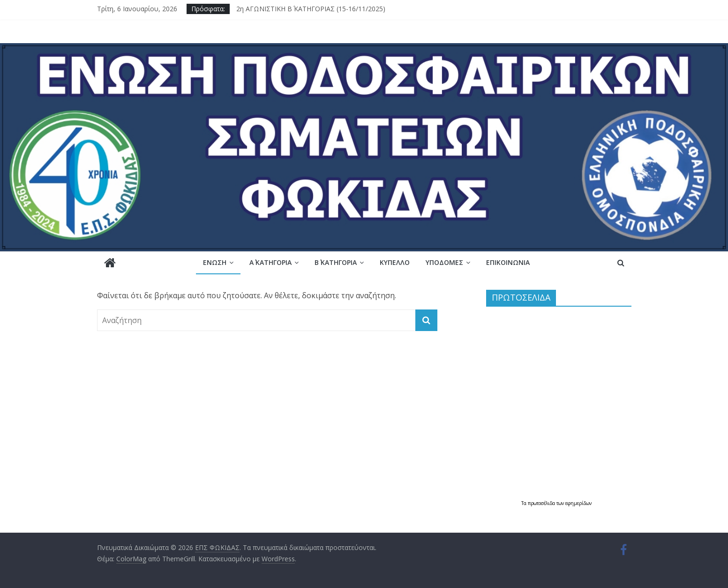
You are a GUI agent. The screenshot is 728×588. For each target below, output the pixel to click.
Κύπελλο (395, 262)
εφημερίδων (578, 503)
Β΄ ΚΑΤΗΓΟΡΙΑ (336, 262)
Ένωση (215, 262)
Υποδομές (444, 262)
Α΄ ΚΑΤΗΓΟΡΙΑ (270, 262)
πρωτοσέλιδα (542, 503)
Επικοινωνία (508, 262)
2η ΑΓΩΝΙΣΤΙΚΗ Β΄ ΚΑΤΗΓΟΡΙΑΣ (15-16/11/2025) (311, 9)
